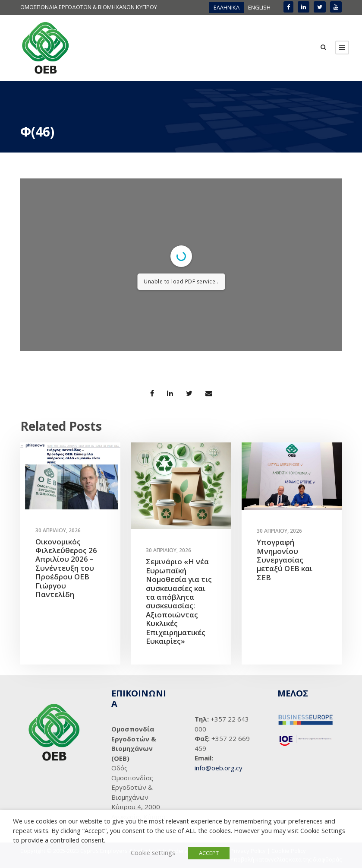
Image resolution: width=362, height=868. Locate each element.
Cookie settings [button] (153, 852)
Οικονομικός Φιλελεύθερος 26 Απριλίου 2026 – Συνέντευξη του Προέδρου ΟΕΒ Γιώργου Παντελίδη (66, 568)
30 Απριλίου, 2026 (58, 530)
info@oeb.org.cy (219, 768)
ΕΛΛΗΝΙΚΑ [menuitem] (227, 7)
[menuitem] (227, 8)
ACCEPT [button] (209, 853)
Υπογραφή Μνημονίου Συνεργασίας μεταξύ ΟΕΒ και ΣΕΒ (285, 560)
